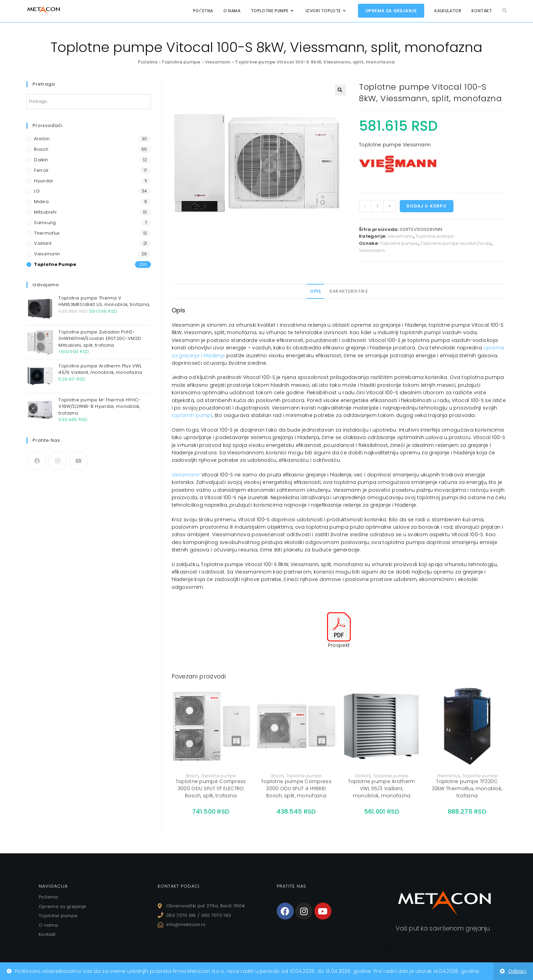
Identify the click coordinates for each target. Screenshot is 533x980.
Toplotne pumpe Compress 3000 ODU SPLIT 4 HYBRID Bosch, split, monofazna (296, 788)
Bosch (192, 776)
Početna (148, 62)
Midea (41, 202)
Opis (315, 291)
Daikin (41, 160)
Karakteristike (349, 291)
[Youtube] (78, 461)
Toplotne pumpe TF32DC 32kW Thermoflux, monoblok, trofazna (467, 788)
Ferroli (41, 170)
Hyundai (43, 181)
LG (37, 191)
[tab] (315, 291)
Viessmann (218, 62)
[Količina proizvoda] (377, 206)
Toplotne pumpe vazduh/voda (456, 243)
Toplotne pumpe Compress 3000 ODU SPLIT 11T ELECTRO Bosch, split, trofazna (211, 788)
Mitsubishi (45, 212)
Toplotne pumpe (181, 62)
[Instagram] (58, 461)
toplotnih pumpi (192, 415)
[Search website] (504, 11)
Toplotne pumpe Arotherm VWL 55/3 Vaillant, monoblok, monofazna (382, 788)
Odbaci (517, 971)
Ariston (42, 139)
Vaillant (363, 776)
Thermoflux (449, 776)
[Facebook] (37, 461)
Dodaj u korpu (427, 206)
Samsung (45, 223)
